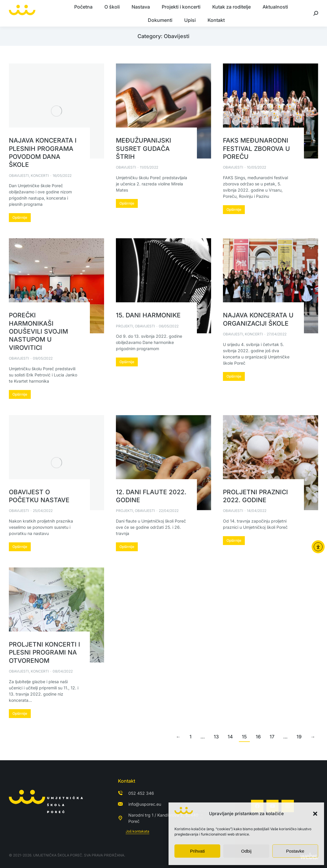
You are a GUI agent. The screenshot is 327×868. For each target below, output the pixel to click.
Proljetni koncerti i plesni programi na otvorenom (44, 652)
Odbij (246, 851)
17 (272, 737)
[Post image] (56, 111)
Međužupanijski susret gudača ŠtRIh (144, 149)
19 (299, 737)
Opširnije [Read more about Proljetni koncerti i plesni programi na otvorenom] (20, 713)
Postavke (295, 851)
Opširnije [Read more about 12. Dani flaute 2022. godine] (127, 547)
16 (258, 737)
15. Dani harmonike (148, 315)
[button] (315, 814)
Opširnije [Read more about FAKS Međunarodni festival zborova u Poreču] (234, 209)
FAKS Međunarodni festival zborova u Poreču (256, 149)
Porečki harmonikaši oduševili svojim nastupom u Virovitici (38, 331)
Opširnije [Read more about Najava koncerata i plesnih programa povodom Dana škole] (20, 217)
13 (216, 737)
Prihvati (198, 851)
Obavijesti (19, 176)
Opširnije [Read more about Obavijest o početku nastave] (20, 547)
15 (244, 737)
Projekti (124, 326)
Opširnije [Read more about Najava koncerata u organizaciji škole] (234, 376)
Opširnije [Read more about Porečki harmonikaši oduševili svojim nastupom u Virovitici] (20, 394)
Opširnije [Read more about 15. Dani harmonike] (127, 362)
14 (230, 737)
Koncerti (40, 176)
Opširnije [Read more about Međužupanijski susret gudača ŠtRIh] (127, 203)
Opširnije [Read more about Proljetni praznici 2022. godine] (234, 540)
